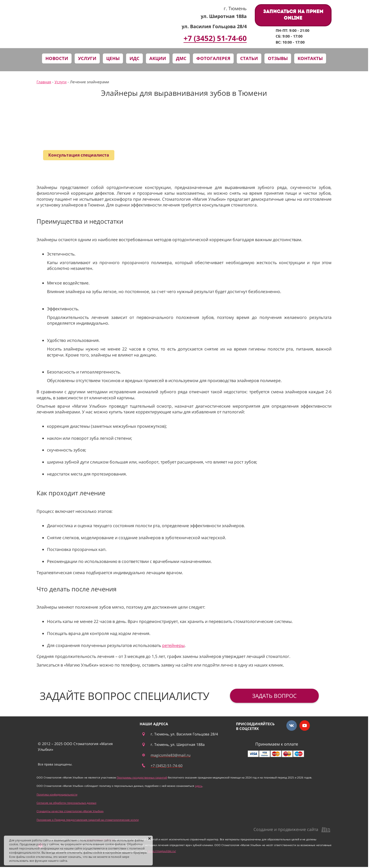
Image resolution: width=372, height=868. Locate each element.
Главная (44, 82)
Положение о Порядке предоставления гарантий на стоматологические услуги (88, 820)
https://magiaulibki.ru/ (162, 851)
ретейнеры (173, 645)
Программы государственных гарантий (142, 777)
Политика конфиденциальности (57, 794)
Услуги (61, 82)
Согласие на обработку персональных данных (66, 803)
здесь (199, 786)
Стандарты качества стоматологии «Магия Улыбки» (70, 811)
